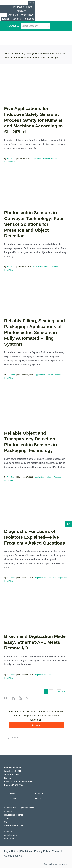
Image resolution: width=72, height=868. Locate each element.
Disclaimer (26, 851)
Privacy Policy (42, 851)
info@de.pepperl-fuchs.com (22, 781)
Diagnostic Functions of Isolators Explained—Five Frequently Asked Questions (35, 537)
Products (8, 811)
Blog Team (11, 158)
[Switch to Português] (29, 19)
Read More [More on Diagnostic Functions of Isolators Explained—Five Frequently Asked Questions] (9, 581)
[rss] (20, 698)
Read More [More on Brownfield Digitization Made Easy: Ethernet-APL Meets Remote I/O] (9, 678)
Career (7, 822)
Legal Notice (11, 851)
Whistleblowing (11, 835)
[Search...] (36, 737)
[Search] (8, 738)
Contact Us (9, 839)
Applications (37, 158)
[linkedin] (12, 698)
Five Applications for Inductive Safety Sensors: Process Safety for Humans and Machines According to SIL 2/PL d (33, 120)
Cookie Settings (13, 856)
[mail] (27, 698)
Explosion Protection (44, 578)
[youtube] (6, 698)
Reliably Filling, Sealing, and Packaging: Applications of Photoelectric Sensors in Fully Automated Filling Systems (35, 332)
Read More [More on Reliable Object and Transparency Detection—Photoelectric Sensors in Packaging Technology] (9, 480)
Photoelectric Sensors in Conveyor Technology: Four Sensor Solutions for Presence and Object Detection (34, 224)
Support (8, 818)
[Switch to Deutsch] (17, 19)
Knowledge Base (60, 578)
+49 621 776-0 (17, 785)
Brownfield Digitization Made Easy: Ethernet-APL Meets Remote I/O (35, 642)
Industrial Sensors (50, 158)
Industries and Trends (14, 815)
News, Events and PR (14, 825)
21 (59, 692)
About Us (8, 832)
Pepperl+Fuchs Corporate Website (19, 808)
